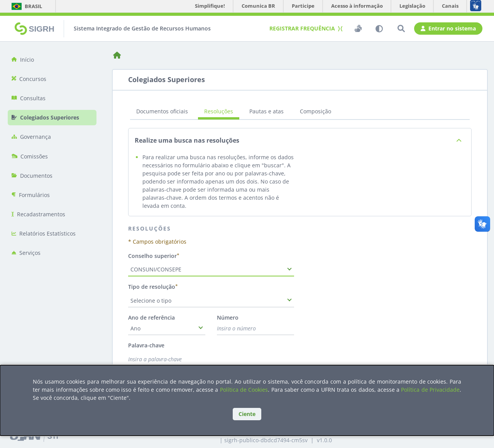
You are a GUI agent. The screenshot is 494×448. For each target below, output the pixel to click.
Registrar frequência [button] (305, 28)
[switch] (357, 29)
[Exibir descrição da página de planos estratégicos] (459, 141)
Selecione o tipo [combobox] (151, 301)
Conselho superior (152, 256)
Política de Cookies (244, 390)
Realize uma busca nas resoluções (187, 141)
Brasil (26, 6)
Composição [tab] (316, 111)
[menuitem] (52, 59)
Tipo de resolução (152, 287)
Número (228, 317)
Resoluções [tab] (219, 111)
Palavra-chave (146, 345)
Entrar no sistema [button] (448, 29)
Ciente (247, 414)
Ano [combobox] (135, 328)
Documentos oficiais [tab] (162, 111)
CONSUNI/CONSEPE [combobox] (156, 269)
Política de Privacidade (430, 390)
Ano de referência (151, 317)
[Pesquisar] (401, 29)
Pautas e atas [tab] (266, 111)
